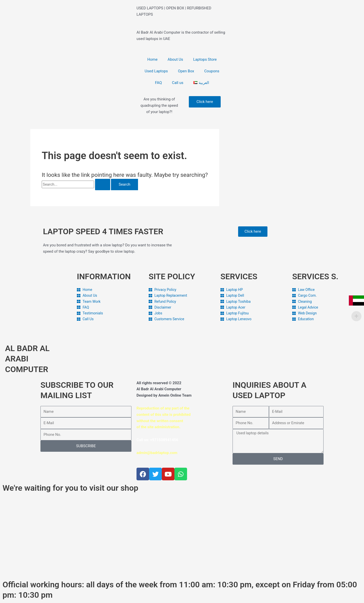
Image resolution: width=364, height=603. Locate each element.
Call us (178, 83)
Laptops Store (205, 59)
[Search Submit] (103, 185)
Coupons (212, 71)
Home (152, 59)
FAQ (158, 83)
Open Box (186, 71)
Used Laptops (156, 71)
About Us (175, 59)
